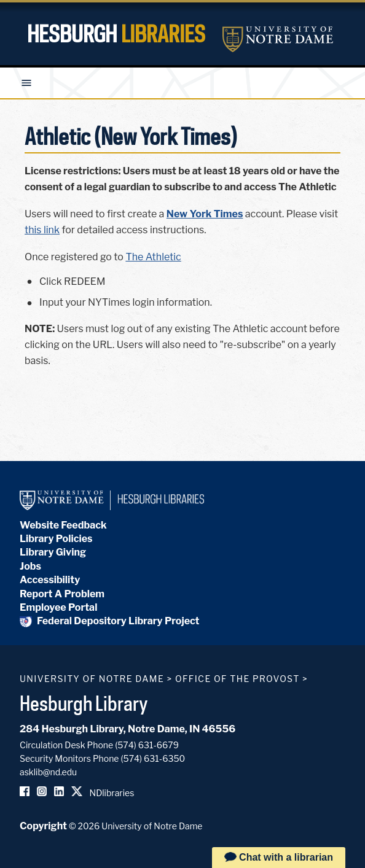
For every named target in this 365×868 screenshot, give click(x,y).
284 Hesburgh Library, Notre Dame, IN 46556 (128, 729)
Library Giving (53, 552)
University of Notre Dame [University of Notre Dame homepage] (92, 679)
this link (42, 230)
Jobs (30, 566)
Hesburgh (116, 34)
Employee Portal (58, 607)
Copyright (43, 826)
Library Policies (56, 539)
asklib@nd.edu (48, 772)
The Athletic (153, 257)
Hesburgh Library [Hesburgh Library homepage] (84, 703)
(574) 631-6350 (153, 758)
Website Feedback (63, 525)
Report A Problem (62, 594)
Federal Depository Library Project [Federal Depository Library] (110, 621)
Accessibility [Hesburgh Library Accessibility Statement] (50, 580)
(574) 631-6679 (147, 745)
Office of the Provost (237, 679)
